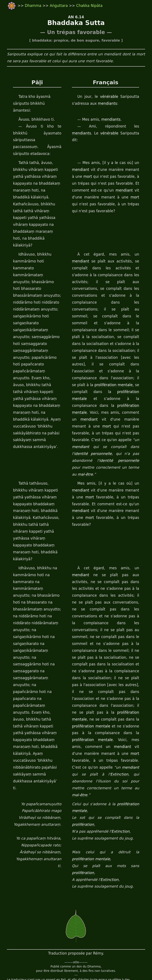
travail (35, 967)
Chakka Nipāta (89, 6)
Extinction (83, 740)
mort (84, 177)
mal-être (79, 447)
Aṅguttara (59, 6)
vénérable (111, 97)
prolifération (83, 783)
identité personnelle (93, 426)
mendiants (107, 104)
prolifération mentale (114, 364)
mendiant (80, 170)
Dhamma (33, 6)
